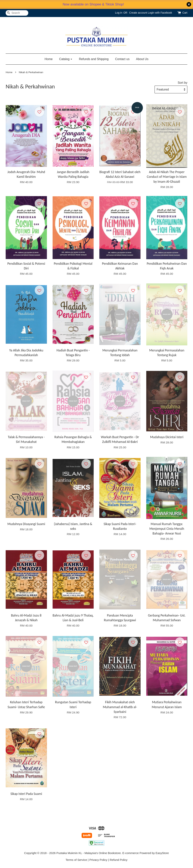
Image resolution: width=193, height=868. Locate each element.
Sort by (183, 83)
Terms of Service (76, 860)
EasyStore (162, 853)
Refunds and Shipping (94, 59)
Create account (138, 13)
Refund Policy (119, 860)
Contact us (122, 59)
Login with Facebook (160, 13)
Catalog (66, 59)
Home (49, 59)
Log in (119, 13)
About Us (142, 59)
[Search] (17, 13)
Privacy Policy (98, 860)
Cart (185, 13)
